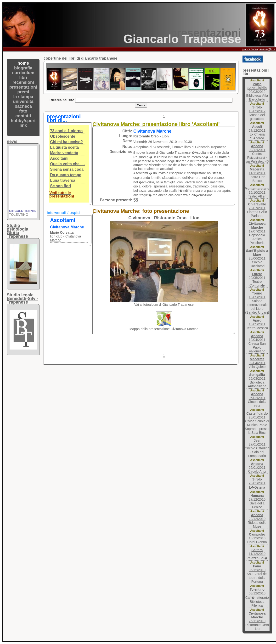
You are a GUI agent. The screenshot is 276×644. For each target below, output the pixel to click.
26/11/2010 (257, 617)
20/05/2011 (257, 276)
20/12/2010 (257, 517)
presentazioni (23, 87)
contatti (23, 116)
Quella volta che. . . (67, 164)
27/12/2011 (257, 129)
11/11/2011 (257, 171)
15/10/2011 (257, 191)
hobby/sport (23, 121)
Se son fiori (60, 186)
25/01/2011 (257, 466)
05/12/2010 (257, 568)
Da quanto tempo (66, 175)
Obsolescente (63, 136)
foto (23, 111)
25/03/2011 (257, 377)
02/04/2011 (257, 361)
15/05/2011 (257, 295)
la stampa (23, 97)
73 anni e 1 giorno (66, 131)
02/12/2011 (257, 148)
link (23, 125)
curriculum (23, 73)
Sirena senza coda (67, 169)
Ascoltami (59, 158)
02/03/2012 (257, 88)
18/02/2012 (257, 109)
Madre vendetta (64, 153)
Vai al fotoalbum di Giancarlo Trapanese (164, 305)
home (23, 63)
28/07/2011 (257, 206)
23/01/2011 (257, 481)
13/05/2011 (257, 322)
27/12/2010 (257, 497)
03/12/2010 (257, 591)
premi (23, 92)
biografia (23, 68)
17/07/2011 (257, 227)
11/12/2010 (257, 552)
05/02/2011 (257, 396)
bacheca (23, 106)
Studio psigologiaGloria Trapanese (17, 231)
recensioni (23, 82)
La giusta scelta (64, 147)
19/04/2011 (257, 338)
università (23, 102)
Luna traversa (63, 180)
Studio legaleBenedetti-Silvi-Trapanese (22, 299)
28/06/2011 (257, 254)
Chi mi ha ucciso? (66, 142)
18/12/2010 (257, 536)
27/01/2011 (257, 442)
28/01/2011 (257, 415)
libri (23, 78)
